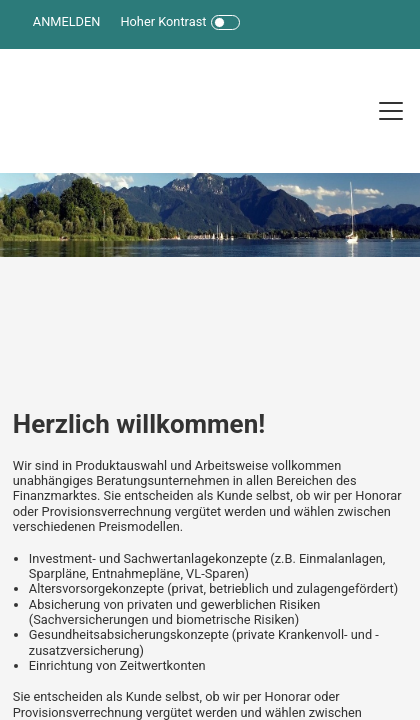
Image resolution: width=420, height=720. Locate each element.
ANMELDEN (67, 21)
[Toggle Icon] (225, 22)
